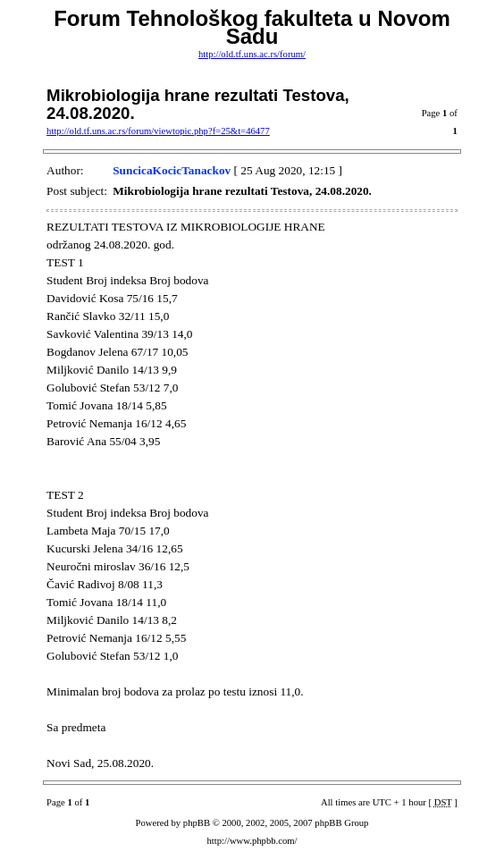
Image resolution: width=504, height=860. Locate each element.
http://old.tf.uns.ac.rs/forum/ (252, 54)
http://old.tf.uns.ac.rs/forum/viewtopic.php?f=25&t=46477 (158, 131)
